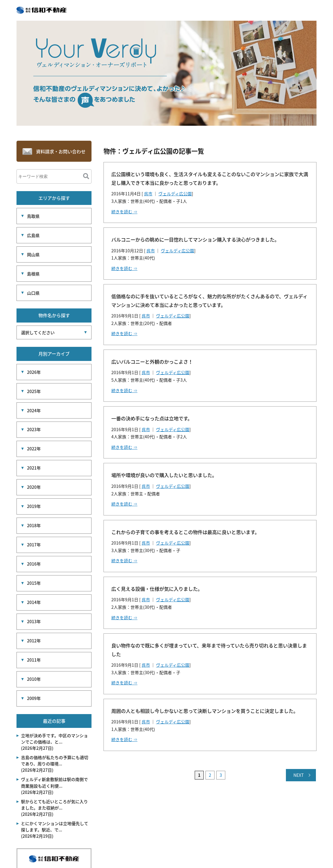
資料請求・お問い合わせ (61, 153)
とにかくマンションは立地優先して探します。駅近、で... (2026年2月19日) (55, 781)
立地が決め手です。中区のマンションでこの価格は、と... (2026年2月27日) (54, 693)
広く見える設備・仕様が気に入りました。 (157, 589)
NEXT (298, 775)
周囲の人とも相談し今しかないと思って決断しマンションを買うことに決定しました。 (205, 711)
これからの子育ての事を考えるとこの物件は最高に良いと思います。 (185, 532)
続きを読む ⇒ (124, 212)
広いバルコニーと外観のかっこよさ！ (152, 362)
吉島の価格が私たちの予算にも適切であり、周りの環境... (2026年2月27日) (55, 715)
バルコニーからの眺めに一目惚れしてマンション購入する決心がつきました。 (195, 239)
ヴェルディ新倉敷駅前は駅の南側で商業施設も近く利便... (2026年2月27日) (54, 737)
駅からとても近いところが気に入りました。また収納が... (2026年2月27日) (54, 759)
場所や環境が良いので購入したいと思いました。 (164, 475)
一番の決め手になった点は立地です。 (152, 418)
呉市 (148, 194)
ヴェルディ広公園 (175, 194)
